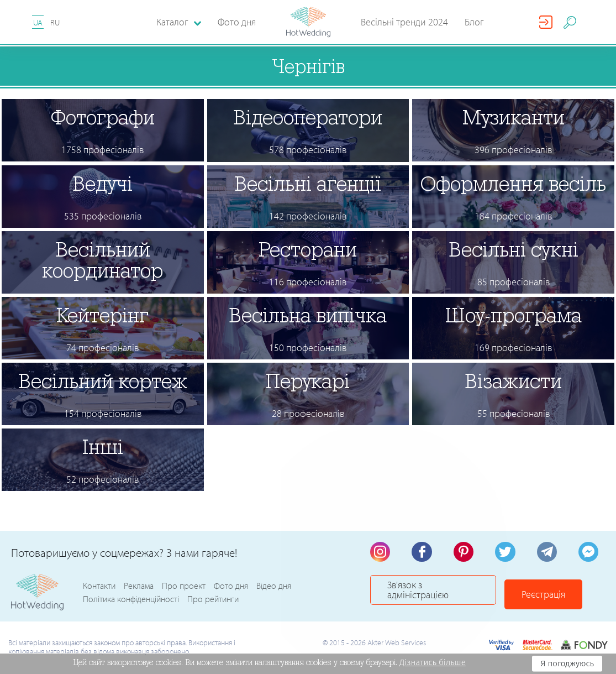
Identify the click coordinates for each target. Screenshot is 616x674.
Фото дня (237, 22)
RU (55, 22)
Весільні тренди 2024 (404, 22)
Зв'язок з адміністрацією (442, 593)
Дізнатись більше (433, 662)
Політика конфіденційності (131, 600)
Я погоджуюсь (567, 663)
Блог (474, 22)
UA (38, 22)
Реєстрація (561, 593)
